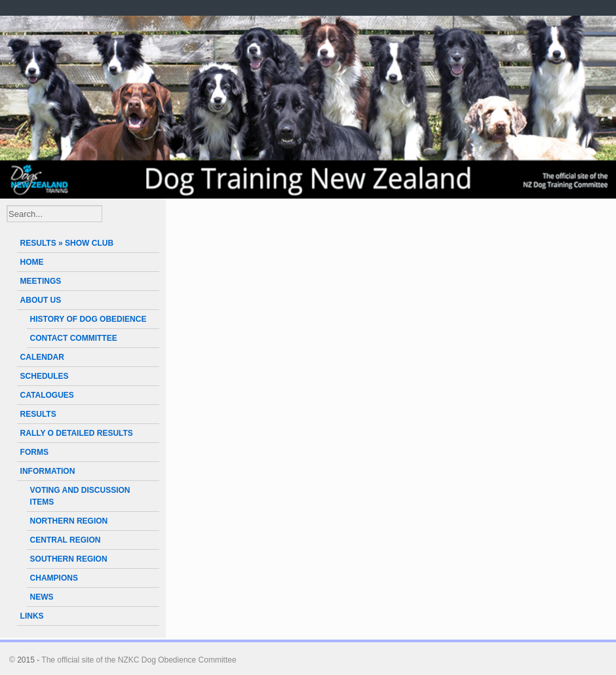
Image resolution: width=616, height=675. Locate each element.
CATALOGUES (47, 395)
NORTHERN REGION (69, 521)
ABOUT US (41, 300)
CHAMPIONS (54, 578)
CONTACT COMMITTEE (74, 338)
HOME (32, 262)
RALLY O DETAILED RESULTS (77, 433)
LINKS (32, 616)
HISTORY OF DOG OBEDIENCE (88, 319)
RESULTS (38, 414)
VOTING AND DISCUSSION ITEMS (80, 496)
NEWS (42, 597)
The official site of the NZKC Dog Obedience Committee (139, 660)
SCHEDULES (45, 376)
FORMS (34, 452)
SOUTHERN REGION (69, 559)
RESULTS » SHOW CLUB (67, 243)
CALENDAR (42, 357)
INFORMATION (48, 471)
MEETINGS (41, 281)
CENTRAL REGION (66, 540)
